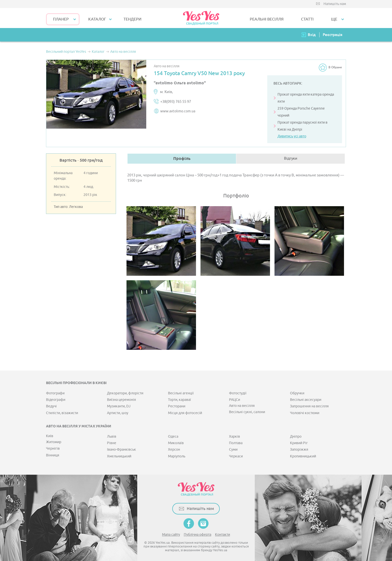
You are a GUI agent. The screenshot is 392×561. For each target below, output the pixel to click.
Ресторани (177, 406)
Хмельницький (119, 456)
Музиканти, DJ (119, 406)
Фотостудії (238, 393)
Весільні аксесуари (306, 400)
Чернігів (53, 449)
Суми (233, 450)
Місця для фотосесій (185, 413)
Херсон (174, 450)
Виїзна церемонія (121, 400)
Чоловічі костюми (305, 413)
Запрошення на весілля (309, 406)
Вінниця (53, 455)
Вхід (312, 35)
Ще (334, 19)
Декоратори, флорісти (125, 393)
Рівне (112, 443)
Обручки (297, 393)
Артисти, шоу (118, 413)
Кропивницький (303, 456)
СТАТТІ (307, 19)
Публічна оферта (197, 535)
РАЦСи (234, 400)
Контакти (222, 535)
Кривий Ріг (299, 443)
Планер (61, 19)
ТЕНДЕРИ (132, 19)
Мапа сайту (171, 535)
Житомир (54, 442)
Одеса (173, 437)
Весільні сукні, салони (247, 412)
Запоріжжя (299, 450)
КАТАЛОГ (97, 19)
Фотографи (55, 393)
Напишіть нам (335, 4)
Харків (234, 437)
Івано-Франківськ (121, 450)
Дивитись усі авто (292, 136)
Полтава (236, 443)
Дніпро (296, 437)
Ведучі (51, 406)
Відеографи (56, 400)
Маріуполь (177, 456)
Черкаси (236, 456)
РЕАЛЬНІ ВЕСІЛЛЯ (267, 19)
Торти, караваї (179, 400)
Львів (112, 437)
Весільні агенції (181, 393)
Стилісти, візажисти (62, 413)
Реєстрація (332, 35)
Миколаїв (176, 443)
